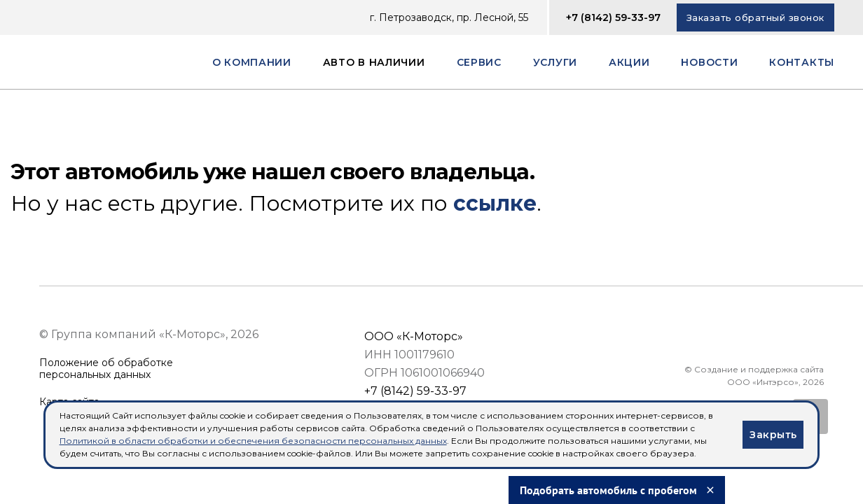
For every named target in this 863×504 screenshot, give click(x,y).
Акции (629, 62)
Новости (709, 62)
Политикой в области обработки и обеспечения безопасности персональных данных (253, 441)
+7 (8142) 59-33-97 (613, 17)
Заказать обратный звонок (755, 17)
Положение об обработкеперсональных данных (106, 369)
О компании (252, 62)
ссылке (495, 203)
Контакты (802, 62)
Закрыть (773, 435)
